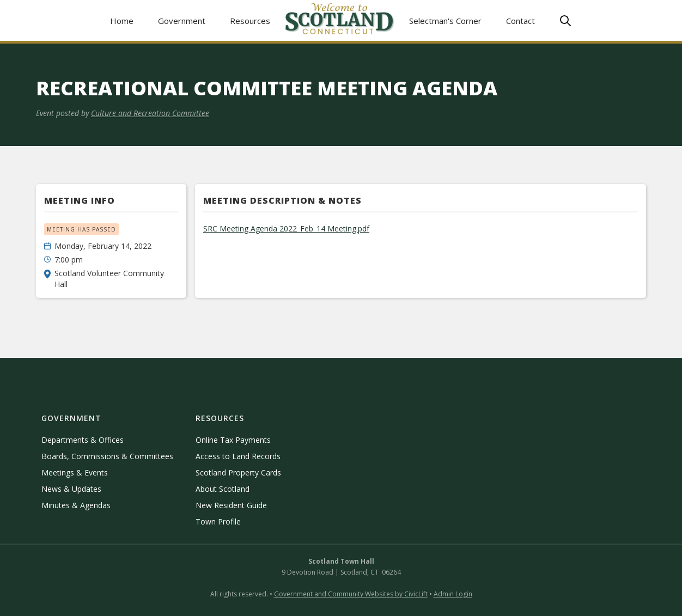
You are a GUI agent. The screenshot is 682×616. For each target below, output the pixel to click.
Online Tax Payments (233, 440)
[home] (340, 20)
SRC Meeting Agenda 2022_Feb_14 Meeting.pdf (286, 228)
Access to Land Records (238, 456)
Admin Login (453, 594)
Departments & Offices (83, 440)
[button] (182, 20)
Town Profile (218, 522)
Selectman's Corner (445, 21)
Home (122, 21)
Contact (520, 21)
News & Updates (71, 489)
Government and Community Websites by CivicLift (351, 594)
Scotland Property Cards (238, 472)
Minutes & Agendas (76, 505)
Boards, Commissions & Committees (107, 456)
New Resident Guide (231, 505)
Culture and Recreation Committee (150, 113)
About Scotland (223, 489)
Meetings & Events (75, 472)
